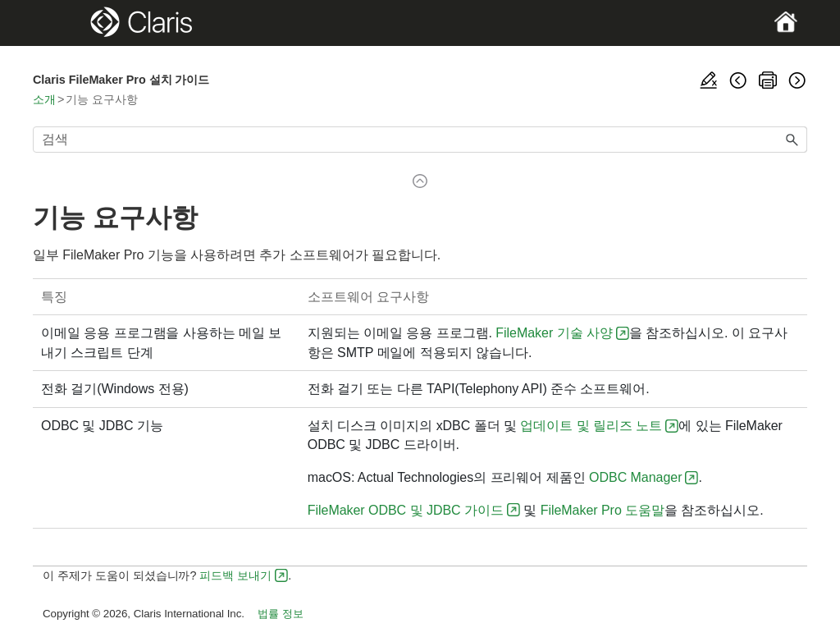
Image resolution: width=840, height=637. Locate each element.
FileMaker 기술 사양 (554, 333)
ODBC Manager (635, 477)
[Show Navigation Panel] (70, 23)
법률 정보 (281, 614)
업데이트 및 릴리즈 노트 (591, 426)
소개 (44, 99)
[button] (792, 140)
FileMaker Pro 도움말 (603, 510)
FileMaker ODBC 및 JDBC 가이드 (406, 510)
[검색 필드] (420, 140)
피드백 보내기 (235, 575)
